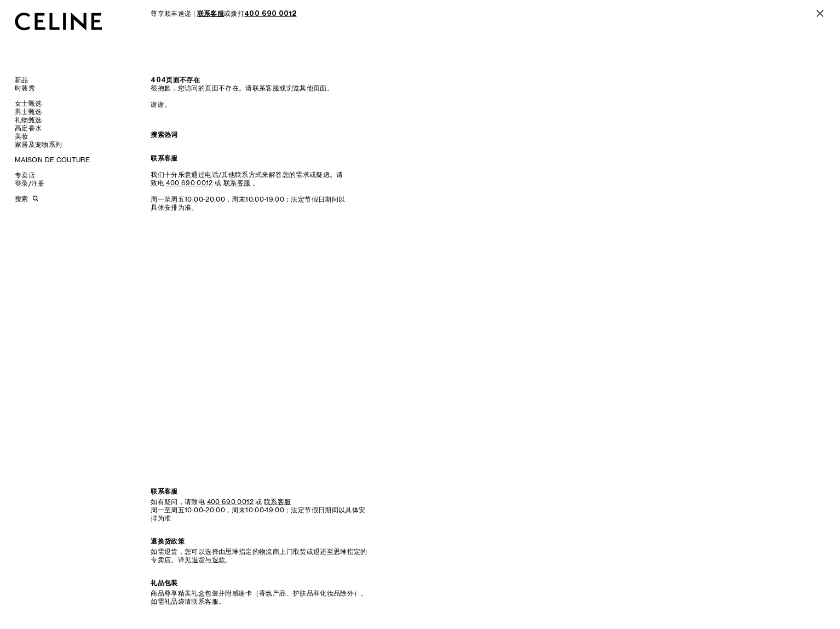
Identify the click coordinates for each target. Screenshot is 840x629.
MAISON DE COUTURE (52, 160)
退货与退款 (209, 560)
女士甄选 (28, 103)
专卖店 (25, 175)
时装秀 (25, 88)
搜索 (21, 199)
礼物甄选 (28, 120)
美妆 (22, 136)
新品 (22, 80)
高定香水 (28, 128)
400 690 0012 (189, 183)
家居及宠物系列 (39, 144)
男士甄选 (28, 111)
